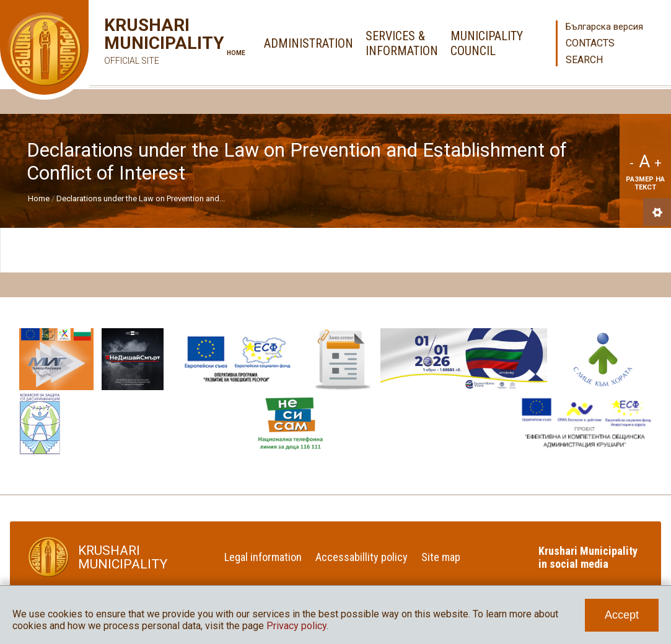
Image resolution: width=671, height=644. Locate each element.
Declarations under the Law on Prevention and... (141, 198)
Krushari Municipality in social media (588, 557)
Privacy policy (296, 626)
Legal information (263, 557)
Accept (622, 615)
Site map (441, 557)
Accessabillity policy (362, 557)
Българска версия (604, 27)
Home (236, 53)
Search (584, 60)
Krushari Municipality (146, 43)
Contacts (590, 43)
